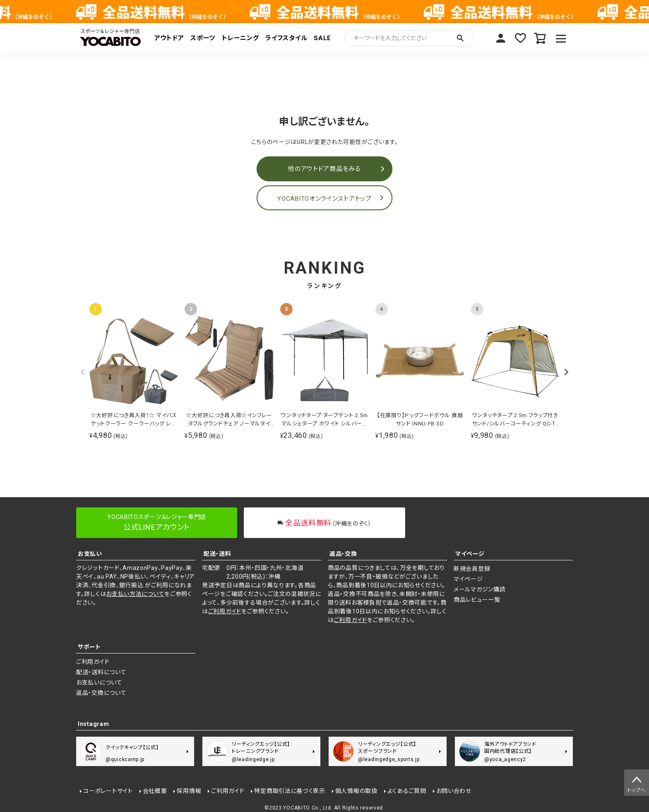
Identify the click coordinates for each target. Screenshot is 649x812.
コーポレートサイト (107, 790)
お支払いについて (99, 682)
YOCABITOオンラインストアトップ (324, 199)
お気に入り (520, 38)
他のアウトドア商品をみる (324, 169)
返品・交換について (101, 693)
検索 (460, 38)
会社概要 (154, 790)
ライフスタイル (286, 38)
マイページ (500, 38)
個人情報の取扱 (356, 790)
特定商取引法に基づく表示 (289, 790)
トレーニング (240, 38)
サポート (89, 647)
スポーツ (203, 38)
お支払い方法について (135, 594)
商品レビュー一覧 (477, 600)
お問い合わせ (453, 790)
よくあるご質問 (406, 790)
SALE (322, 38)
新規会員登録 (472, 569)
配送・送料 (218, 554)
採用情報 (189, 790)
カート (540, 38)
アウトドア (169, 38)
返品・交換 (343, 554)
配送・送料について (101, 672)
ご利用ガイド (225, 611)
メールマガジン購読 (480, 589)
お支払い (90, 554)
